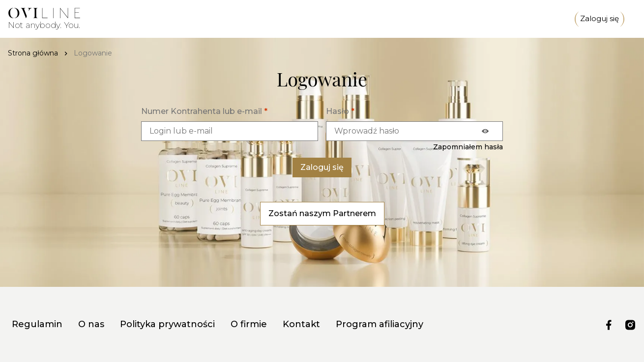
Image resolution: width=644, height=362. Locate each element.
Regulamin (37, 324)
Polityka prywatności (167, 324)
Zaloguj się (600, 19)
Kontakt (301, 324)
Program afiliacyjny (380, 324)
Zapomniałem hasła (468, 147)
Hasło (340, 111)
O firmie (249, 324)
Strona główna (33, 53)
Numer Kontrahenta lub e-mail (204, 111)
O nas (91, 324)
